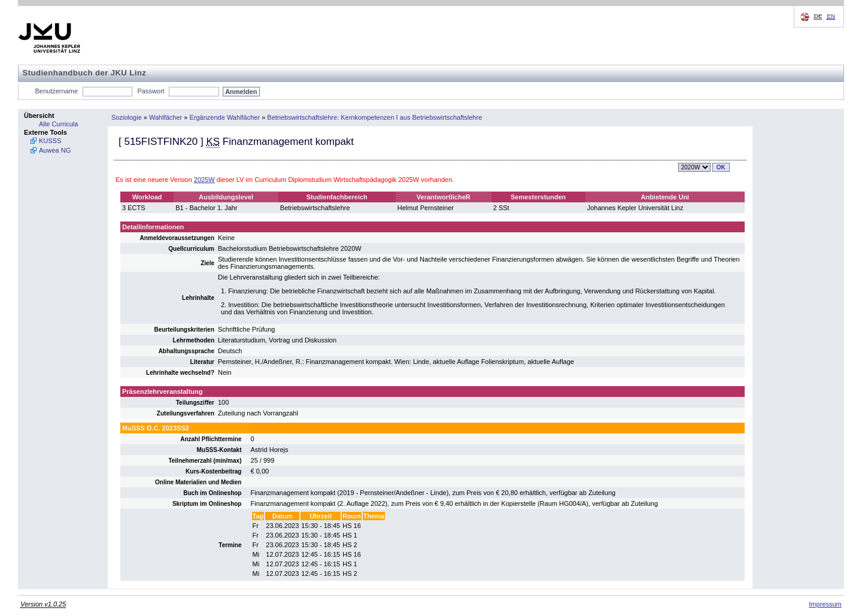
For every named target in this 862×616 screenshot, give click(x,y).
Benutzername (57, 91)
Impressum (825, 604)
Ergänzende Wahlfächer (225, 117)
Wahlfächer (166, 117)
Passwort (151, 91)
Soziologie (127, 117)
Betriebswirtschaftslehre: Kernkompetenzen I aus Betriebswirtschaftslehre (374, 117)
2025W (204, 180)
